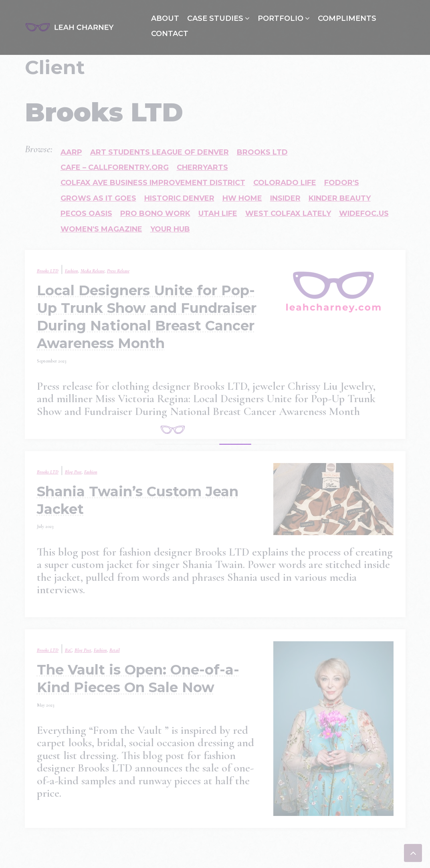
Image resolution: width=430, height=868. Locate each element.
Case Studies (215, 18)
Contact (170, 34)
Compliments (347, 18)
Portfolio (281, 18)
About (165, 18)
